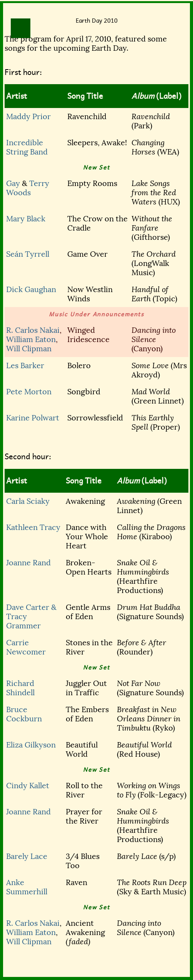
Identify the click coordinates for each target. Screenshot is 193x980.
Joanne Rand (28, 563)
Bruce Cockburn (24, 714)
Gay (13, 183)
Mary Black (26, 219)
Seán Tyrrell (28, 254)
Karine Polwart (33, 418)
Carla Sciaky (28, 501)
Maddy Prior (28, 116)
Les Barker (25, 365)
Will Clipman (29, 349)
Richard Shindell (20, 688)
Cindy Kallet (28, 786)
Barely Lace (27, 856)
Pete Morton (29, 392)
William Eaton (31, 339)
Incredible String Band (27, 147)
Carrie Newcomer (26, 647)
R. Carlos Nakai (33, 330)
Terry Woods (28, 188)
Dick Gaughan (31, 289)
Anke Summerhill (27, 887)
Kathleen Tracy (33, 527)
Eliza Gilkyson (31, 745)
